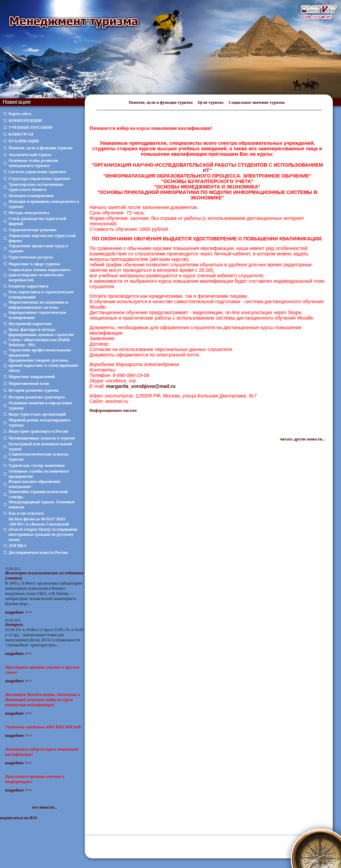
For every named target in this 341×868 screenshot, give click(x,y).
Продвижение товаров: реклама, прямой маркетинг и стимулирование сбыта (43, 365)
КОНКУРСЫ (21, 134)
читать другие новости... (302, 439)
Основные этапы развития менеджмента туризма (33, 163)
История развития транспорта (37, 397)
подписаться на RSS (19, 818)
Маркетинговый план (29, 383)
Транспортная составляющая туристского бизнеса (36, 187)
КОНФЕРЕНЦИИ (25, 121)
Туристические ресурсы (31, 257)
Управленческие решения (32, 230)
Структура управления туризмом (39, 179)
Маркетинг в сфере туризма (34, 264)
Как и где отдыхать (26, 513)
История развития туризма (34, 390)
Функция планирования (31, 196)
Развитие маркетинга (29, 286)
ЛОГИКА (18, 546)
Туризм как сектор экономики (37, 465)
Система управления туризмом (37, 172)
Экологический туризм (30, 155)
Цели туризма (210, 102)
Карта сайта (20, 114)
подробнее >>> (18, 612)
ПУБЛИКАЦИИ (24, 141)
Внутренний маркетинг (30, 324)
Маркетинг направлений (32, 377)
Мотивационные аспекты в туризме (42, 438)
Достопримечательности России (38, 552)
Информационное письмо (113, 410)
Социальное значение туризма (257, 102)
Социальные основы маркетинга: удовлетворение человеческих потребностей (40, 275)
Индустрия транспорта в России (38, 431)
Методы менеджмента (29, 213)
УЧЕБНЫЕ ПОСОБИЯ (30, 127)
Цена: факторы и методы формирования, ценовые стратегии (41, 332)
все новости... (45, 807)
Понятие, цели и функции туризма (161, 102)
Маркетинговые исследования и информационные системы (38, 305)
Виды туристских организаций (37, 414)
